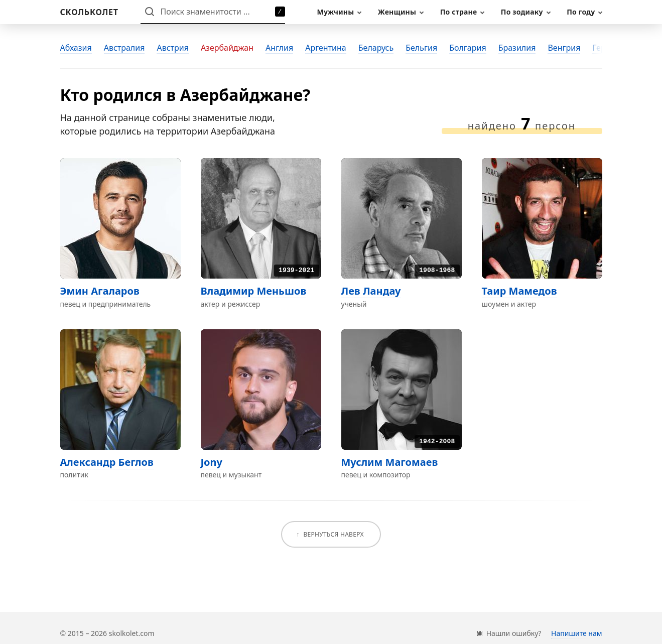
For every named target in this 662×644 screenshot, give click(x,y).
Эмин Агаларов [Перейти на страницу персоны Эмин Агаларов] (100, 291)
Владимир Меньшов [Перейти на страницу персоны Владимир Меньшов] (254, 291)
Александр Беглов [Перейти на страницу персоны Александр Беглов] (107, 462)
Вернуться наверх (333, 534)
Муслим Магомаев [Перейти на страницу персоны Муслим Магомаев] (390, 462)
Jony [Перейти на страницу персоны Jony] (212, 462)
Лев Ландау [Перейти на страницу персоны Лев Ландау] (371, 291)
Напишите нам (576, 633)
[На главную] (89, 12)
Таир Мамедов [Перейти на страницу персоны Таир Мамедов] (519, 291)
